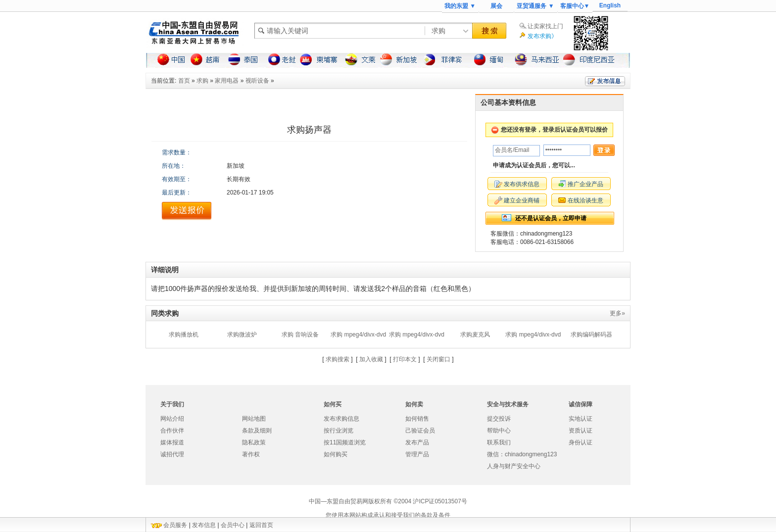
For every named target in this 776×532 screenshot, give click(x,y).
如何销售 (417, 419)
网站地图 (254, 419)
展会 (496, 6)
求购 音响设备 (300, 335)
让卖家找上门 (545, 26)
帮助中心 (499, 431)
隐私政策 (254, 442)
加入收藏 (371, 359)
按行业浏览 (339, 431)
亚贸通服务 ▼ (535, 6)
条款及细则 (257, 431)
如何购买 (336, 454)
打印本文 (405, 359)
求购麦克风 (475, 335)
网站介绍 (172, 419)
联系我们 (499, 442)
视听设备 (257, 81)
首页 (184, 81)
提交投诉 (499, 419)
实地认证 (581, 419)
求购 (202, 81)
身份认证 (581, 442)
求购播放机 (184, 335)
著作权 (251, 454)
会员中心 (233, 525)
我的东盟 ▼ (460, 6)
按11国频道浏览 (345, 442)
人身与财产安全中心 (514, 466)
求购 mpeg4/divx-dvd (358, 335)
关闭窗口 (438, 359)
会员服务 (175, 525)
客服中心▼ (575, 6)
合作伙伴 (172, 431)
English (610, 5)
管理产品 (417, 454)
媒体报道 (172, 442)
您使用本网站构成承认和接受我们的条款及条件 (388, 515)
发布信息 (204, 525)
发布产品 (417, 442)
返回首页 (261, 525)
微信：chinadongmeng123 (522, 454)
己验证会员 (420, 431)
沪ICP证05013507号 (440, 501)
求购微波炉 (242, 335)
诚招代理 (172, 454)
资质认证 (581, 431)
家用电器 (227, 81)
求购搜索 (338, 359)
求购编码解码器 (591, 335)
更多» (617, 313)
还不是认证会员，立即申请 (551, 218)
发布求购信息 (341, 419)
